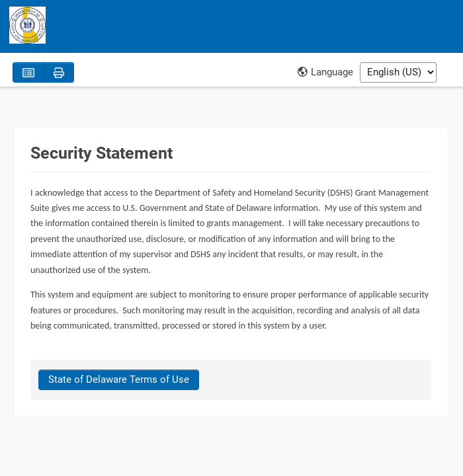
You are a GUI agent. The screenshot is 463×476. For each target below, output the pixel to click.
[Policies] (28, 72)
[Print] (59, 72)
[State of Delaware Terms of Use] (119, 380)
